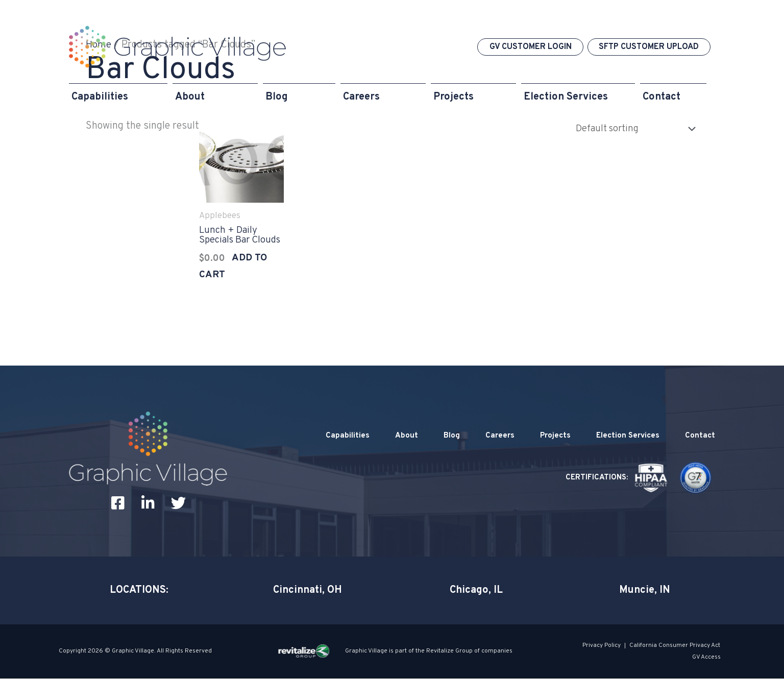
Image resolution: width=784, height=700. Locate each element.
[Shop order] (629, 129)
